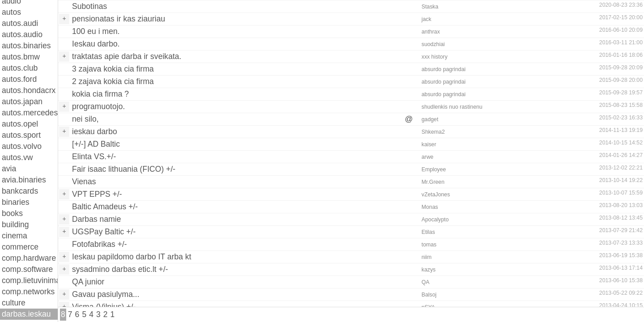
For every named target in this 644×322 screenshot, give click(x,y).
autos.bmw (21, 57)
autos (11, 12)
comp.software (27, 269)
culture (14, 303)
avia (9, 169)
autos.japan (22, 102)
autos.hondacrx (29, 90)
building (15, 225)
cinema (15, 236)
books (12, 213)
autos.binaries (26, 46)
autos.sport (21, 135)
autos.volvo (22, 146)
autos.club (20, 68)
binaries (16, 202)
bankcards (20, 191)
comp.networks (28, 292)
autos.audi (20, 23)
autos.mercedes (30, 113)
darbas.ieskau (26, 314)
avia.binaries (24, 180)
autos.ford (19, 79)
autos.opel (20, 124)
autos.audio (22, 34)
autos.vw (17, 157)
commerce (20, 247)
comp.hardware (29, 258)
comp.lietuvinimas (30, 280)
